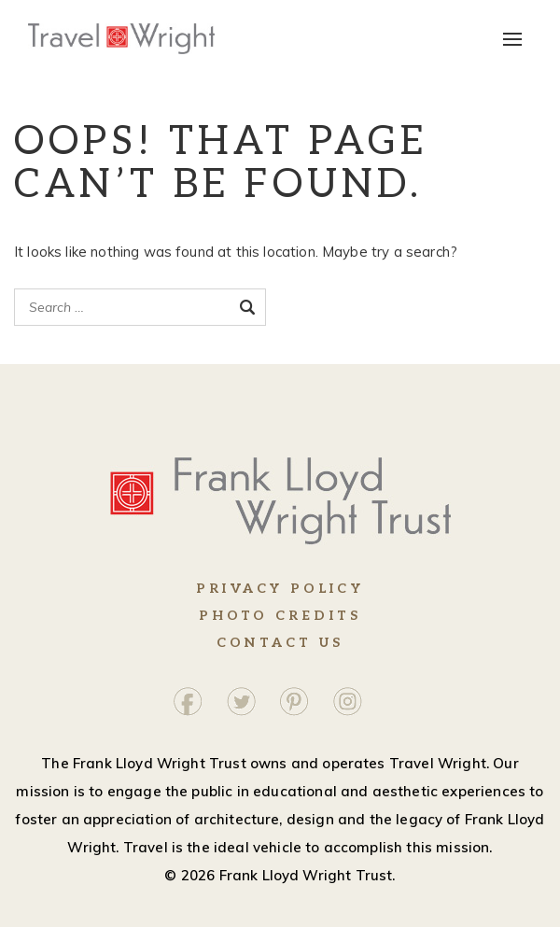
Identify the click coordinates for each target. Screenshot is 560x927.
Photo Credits (280, 616)
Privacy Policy (280, 589)
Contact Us (280, 643)
